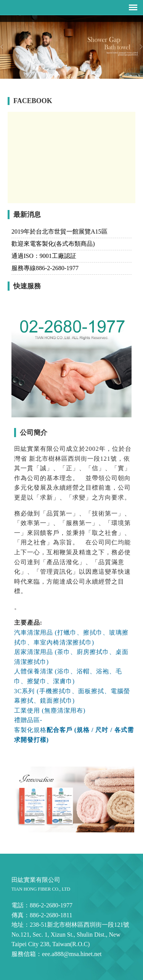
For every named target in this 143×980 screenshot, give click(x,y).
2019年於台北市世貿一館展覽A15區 (59, 231)
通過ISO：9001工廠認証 (44, 256)
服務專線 (45, 268)
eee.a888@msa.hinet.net (72, 954)
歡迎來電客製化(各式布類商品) (53, 244)
